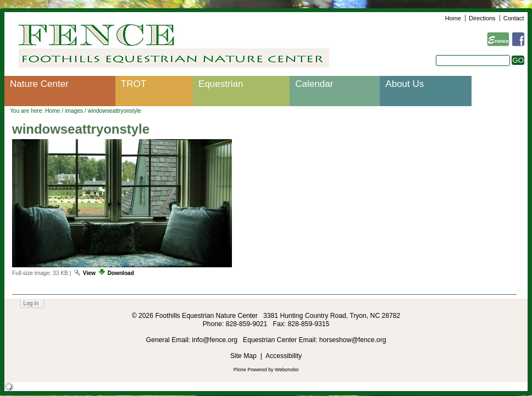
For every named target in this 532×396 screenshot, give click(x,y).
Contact (514, 18)
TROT (134, 84)
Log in (31, 303)
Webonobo (287, 370)
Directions (482, 18)
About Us (404, 84)
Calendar (314, 84)
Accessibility (284, 356)
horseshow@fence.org (353, 340)
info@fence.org (215, 340)
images (74, 111)
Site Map (243, 356)
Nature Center (39, 84)
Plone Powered (250, 370)
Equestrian (221, 84)
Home (453, 18)
